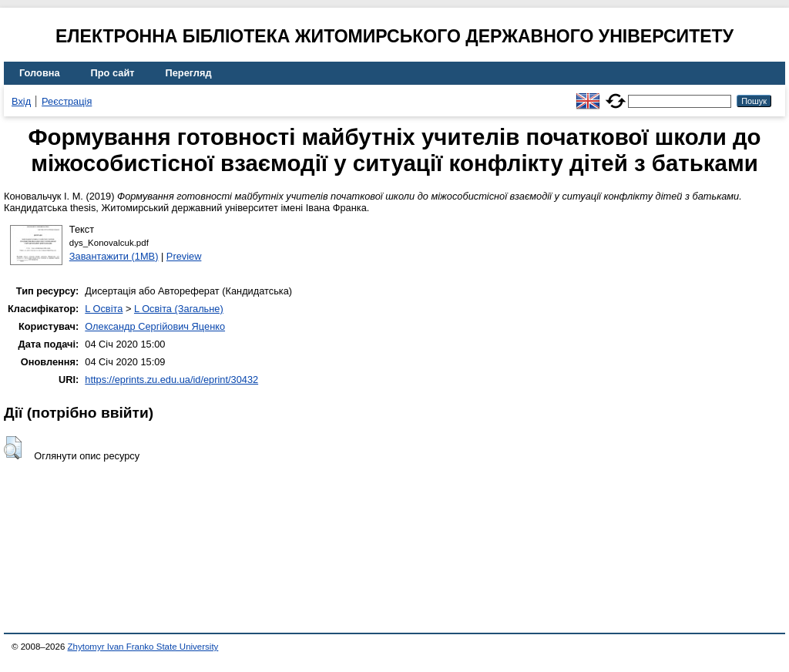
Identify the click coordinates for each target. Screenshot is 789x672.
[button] (13, 448)
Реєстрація (67, 101)
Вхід (21, 101)
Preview (184, 256)
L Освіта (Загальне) (179, 309)
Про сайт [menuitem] (113, 73)
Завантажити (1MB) (114, 256)
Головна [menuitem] (40, 73)
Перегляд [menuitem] (189, 73)
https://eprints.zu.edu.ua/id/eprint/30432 (171, 380)
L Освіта (104, 309)
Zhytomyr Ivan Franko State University (143, 647)
